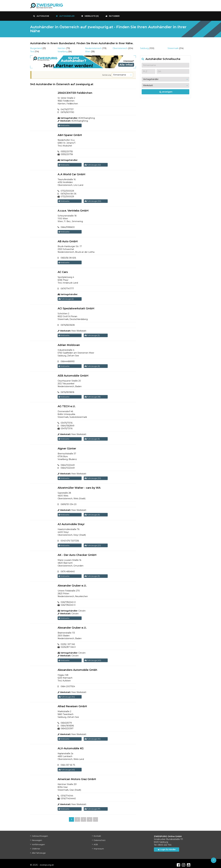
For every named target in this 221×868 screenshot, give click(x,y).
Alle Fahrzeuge (39, 850)
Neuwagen (37, 837)
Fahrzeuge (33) (93, 477)
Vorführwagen (38, 842)
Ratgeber (113, 16)
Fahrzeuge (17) (92, 806)
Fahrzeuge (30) (93, 201)
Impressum (99, 846)
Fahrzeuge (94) (67, 694)
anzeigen (166, 92)
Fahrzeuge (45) (67, 767)
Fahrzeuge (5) (92, 334)
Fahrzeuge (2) (66, 298)
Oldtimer (36, 846)
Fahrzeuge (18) (93, 396)
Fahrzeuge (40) (93, 658)
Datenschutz (100, 837)
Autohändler (65, 16)
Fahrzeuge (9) (92, 513)
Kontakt (97, 833)
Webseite (64, 125)
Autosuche (41, 16)
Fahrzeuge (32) (93, 164)
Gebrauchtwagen (40, 833)
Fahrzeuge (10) (93, 736)
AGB (96, 842)
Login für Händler (167, 847)
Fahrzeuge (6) (92, 365)
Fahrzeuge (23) (93, 544)
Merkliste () (90, 16)
